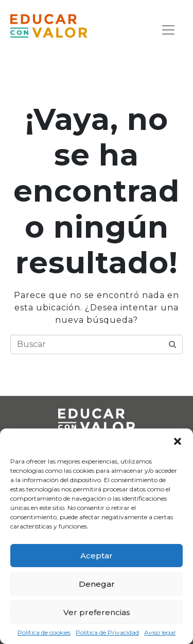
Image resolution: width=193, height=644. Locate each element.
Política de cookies (44, 633)
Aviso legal (160, 633)
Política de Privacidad (107, 633)
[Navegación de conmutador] (168, 30)
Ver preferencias (97, 612)
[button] (178, 441)
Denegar (97, 584)
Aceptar (97, 556)
